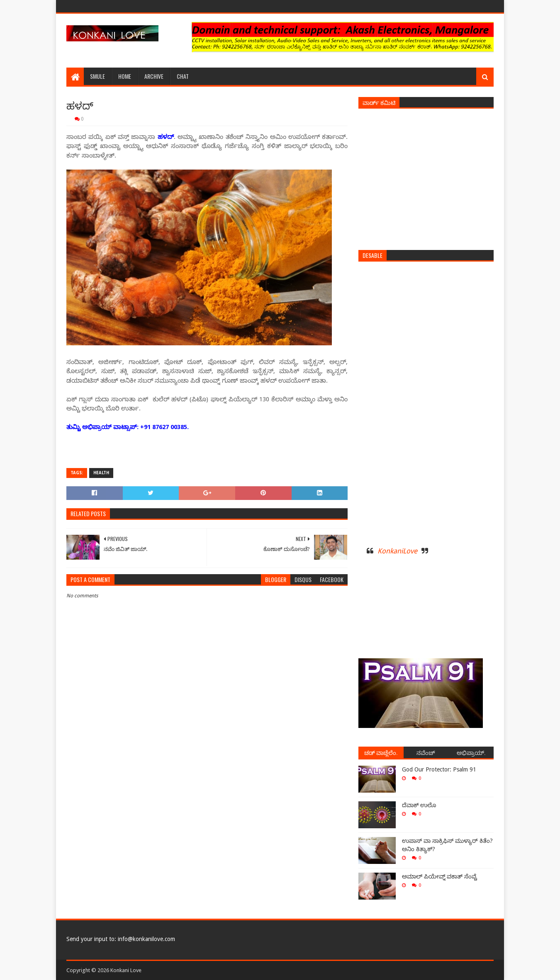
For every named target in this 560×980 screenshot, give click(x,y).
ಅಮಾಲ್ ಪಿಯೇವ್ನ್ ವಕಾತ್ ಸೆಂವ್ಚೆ (439, 876)
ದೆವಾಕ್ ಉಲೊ (419, 805)
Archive (154, 76)
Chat (183, 76)
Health (101, 473)
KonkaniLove (397, 551)
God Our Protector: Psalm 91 (439, 769)
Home (125, 76)
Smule (97, 76)
